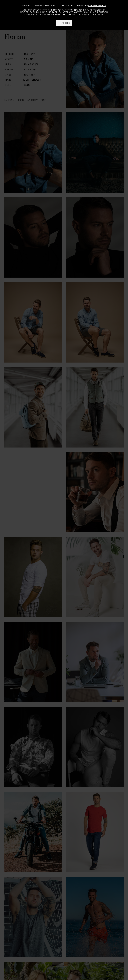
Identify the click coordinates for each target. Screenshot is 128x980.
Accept (64, 23)
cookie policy (97, 6)
